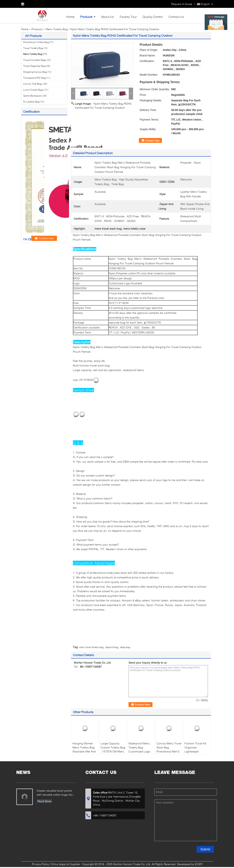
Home (70, 17)
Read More (44, 801)
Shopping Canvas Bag (35, 72)
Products (86, 17)
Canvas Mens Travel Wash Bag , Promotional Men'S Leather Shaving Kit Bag (169, 751)
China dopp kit (60, 864)
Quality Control (153, 17)
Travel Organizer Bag (34, 66)
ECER (199, 864)
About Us (108, 17)
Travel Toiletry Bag (33, 48)
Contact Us (176, 17)
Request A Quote (182, 4)
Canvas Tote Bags (33, 84)
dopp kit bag (112, 647)
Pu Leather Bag (31, 102)
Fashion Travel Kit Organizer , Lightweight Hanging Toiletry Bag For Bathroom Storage (196, 753)
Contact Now (152, 141)
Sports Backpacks (33, 96)
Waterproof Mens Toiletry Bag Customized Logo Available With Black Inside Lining (141, 751)
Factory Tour (128, 17)
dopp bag (125, 647)
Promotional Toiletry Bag (36, 42)
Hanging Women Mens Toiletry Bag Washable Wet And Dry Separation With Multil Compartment (85, 751)
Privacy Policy (40, 864)
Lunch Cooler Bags (33, 90)
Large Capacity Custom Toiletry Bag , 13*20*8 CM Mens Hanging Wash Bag (113, 749)
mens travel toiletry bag (91, 647)
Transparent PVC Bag (34, 78)
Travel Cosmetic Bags (35, 60)
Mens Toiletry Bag (57, 29)
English (205, 4)
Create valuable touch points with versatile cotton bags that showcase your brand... (55, 793)
